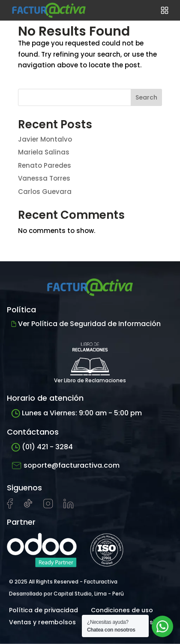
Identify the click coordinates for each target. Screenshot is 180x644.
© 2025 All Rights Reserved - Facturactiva (63, 582)
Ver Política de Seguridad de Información (86, 324)
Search (146, 97)
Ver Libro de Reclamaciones (90, 360)
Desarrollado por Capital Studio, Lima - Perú (66, 594)
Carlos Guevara (45, 192)
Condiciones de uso (122, 610)
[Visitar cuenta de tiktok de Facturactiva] (28, 506)
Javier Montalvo (45, 139)
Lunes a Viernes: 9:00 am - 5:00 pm (76, 413)
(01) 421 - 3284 (42, 447)
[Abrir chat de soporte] (162, 626)
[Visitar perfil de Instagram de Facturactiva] (48, 506)
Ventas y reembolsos (42, 622)
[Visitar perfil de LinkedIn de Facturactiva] (69, 506)
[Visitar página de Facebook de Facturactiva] (10, 507)
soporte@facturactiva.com (65, 466)
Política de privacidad (43, 610)
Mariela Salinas (44, 152)
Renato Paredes (45, 165)
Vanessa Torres (44, 178)
